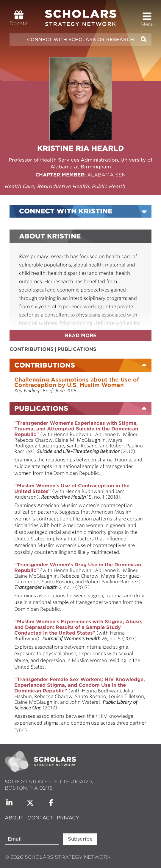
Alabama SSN (106, 175)
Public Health (109, 186)
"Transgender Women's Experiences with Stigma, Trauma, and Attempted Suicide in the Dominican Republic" (76, 429)
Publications (77, 349)
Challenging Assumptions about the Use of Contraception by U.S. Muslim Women (77, 382)
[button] (147, 16)
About (15, 818)
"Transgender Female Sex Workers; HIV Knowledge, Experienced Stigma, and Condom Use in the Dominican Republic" (80, 685)
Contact (40, 818)
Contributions (32, 349)
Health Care (19, 186)
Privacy (68, 818)
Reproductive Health (63, 186)
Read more (81, 335)
